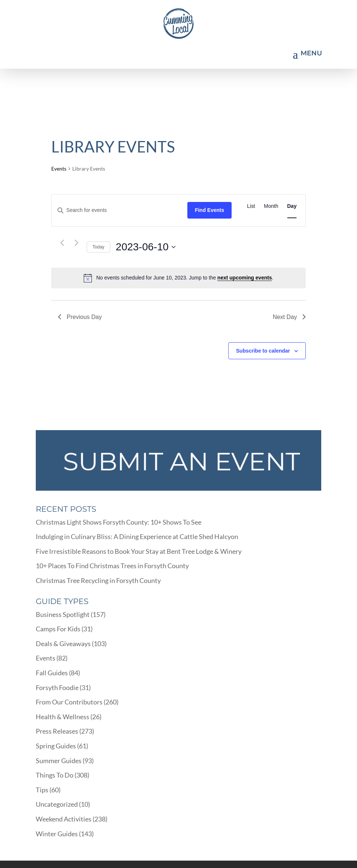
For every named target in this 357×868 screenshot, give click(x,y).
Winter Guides (57, 834)
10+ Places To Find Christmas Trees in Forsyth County (112, 566)
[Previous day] (62, 243)
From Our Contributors (69, 702)
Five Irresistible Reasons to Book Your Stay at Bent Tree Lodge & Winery (139, 551)
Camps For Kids (58, 629)
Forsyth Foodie (57, 687)
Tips (42, 790)
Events (59, 169)
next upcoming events (245, 278)
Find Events (209, 210)
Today (98, 247)
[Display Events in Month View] (271, 206)
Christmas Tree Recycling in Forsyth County (98, 580)
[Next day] (77, 243)
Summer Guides (59, 761)
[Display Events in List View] (251, 206)
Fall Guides (52, 673)
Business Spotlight (63, 614)
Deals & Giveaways (63, 644)
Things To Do (55, 775)
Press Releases (57, 731)
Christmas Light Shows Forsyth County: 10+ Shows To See (119, 522)
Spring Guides (56, 746)
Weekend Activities (64, 819)
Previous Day (80, 317)
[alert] (178, 278)
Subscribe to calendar (263, 351)
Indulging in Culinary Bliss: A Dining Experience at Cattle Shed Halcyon (137, 536)
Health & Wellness (63, 717)
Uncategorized (57, 804)
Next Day (289, 317)
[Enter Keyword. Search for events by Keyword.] (120, 210)
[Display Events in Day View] (292, 206)
